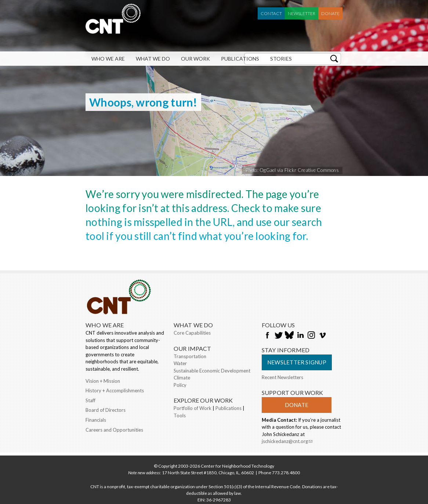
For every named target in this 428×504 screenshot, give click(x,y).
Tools (180, 415)
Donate (330, 13)
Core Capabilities (192, 333)
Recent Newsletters (282, 377)
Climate (182, 378)
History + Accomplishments (115, 390)
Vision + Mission (103, 381)
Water (180, 363)
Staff (90, 400)
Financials (96, 420)
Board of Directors (106, 410)
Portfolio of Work (193, 408)
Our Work (195, 59)
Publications (240, 59)
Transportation (190, 356)
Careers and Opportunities (114, 430)
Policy (180, 385)
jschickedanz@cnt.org (287, 442)
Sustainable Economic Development (212, 371)
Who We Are (108, 59)
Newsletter (302, 13)
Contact (271, 13)
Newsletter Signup (297, 362)
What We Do (153, 59)
